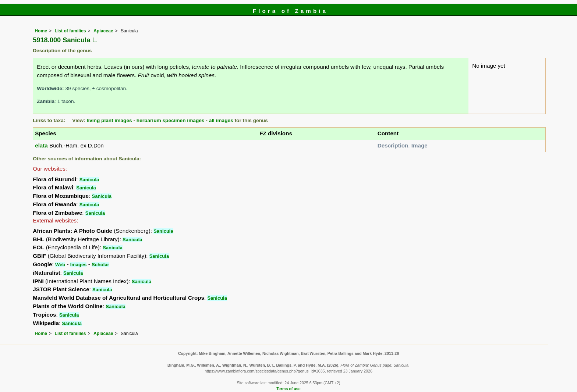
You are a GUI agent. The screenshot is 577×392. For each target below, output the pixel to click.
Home (41, 31)
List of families (70, 31)
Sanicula (89, 180)
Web (60, 265)
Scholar (100, 265)
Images (79, 265)
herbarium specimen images (171, 120)
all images (221, 120)
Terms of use (288, 389)
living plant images (109, 120)
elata (41, 145)
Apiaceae (103, 31)
